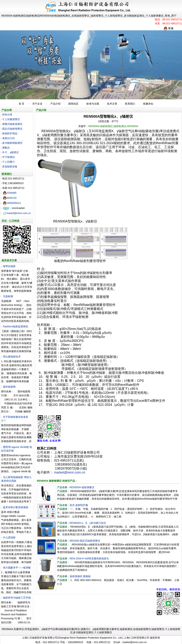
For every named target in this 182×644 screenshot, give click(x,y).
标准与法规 (93, 104)
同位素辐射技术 (12, 357)
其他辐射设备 (10, 166)
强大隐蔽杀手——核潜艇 (17, 568)
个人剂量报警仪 (11, 119)
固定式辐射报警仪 (12, 129)
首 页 (22, 104)
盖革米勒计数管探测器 (16, 507)
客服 (169, 28)
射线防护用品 (10, 133)
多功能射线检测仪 (12, 143)
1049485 (10, 193)
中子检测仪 (9, 157)
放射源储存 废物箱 (80, 576)
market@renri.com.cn (17, 213)
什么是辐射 (9, 537)
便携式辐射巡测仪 (12, 124)
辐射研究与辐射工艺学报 (17, 598)
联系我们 (130, 104)
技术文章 (112, 104)
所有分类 (7, 115)
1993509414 (12, 203)
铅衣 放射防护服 (79, 505)
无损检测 (8, 296)
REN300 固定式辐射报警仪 (85, 541)
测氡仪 (6, 148)
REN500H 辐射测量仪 (82, 487)
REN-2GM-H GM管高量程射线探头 (89, 558)
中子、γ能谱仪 (10, 152)
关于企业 (37, 104)
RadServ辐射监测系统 (15, 326)
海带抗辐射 (9, 266)
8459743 (10, 198)
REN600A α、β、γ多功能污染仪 (88, 523)
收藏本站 (148, 104)
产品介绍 (55, 104)
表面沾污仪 (9, 138)
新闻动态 (73, 104)
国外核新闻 (9, 387)
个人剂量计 (9, 162)
